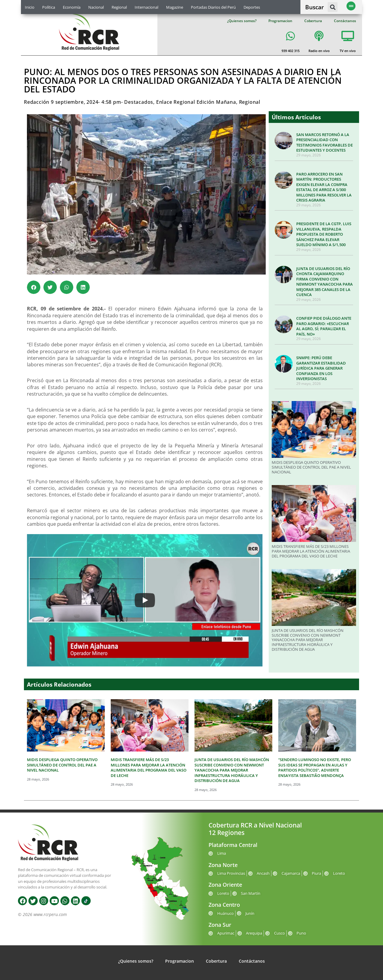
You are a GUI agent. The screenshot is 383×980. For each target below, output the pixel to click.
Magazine (175, 7)
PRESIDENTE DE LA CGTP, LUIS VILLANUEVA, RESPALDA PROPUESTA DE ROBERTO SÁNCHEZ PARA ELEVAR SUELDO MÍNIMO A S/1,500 (324, 234)
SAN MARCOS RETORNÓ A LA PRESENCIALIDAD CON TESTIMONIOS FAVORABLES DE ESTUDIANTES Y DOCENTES (325, 142)
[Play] (145, 600)
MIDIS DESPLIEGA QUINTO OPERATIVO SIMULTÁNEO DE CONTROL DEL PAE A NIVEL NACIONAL (311, 467)
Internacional (146, 7)
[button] (333, 7)
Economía (72, 7)
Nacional (96, 7)
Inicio (30, 7)
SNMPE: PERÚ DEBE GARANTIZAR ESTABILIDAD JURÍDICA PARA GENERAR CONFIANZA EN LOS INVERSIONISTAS (321, 368)
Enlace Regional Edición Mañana (196, 102)
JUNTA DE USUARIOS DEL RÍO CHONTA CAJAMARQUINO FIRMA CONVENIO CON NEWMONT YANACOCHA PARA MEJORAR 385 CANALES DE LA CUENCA (325, 282)
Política (49, 7)
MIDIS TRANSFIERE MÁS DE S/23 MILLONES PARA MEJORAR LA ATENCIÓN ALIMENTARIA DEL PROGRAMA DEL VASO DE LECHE (311, 551)
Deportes (252, 7)
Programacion (280, 21)
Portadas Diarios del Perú (213, 7)
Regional (119, 7)
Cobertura (313, 21)
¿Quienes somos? (242, 21)
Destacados (139, 102)
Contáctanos (345, 21)
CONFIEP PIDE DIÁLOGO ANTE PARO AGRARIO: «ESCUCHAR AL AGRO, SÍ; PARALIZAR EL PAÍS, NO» (324, 326)
